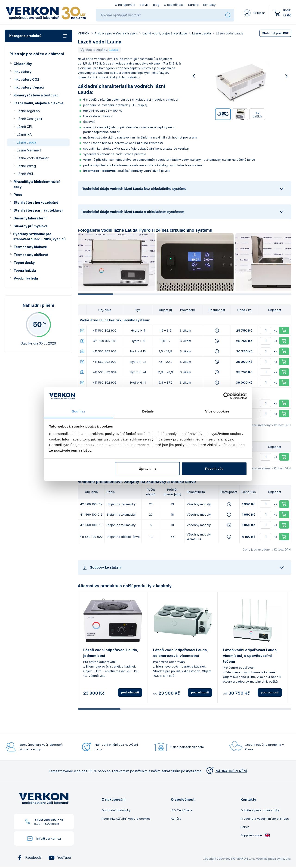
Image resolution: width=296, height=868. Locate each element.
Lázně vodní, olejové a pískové (39, 103)
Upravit (148, 469)
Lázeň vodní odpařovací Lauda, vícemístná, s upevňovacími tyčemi (250, 656)
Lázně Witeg (26, 166)
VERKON (84, 33)
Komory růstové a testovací (37, 95)
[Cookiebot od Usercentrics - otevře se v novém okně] (227, 396)
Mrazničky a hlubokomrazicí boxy (37, 184)
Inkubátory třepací (29, 87)
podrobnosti (130, 692)
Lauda (114, 50)
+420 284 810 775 (49, 820)
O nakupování (125, 5)
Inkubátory (23, 72)
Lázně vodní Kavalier (33, 158)
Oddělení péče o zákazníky (260, 810)
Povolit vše (214, 469)
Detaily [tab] (148, 411)
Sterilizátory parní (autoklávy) (38, 210)
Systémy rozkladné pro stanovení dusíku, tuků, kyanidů (39, 236)
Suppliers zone (255, 835)
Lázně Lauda (26, 142)
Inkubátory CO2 (26, 79)
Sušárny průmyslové (31, 226)
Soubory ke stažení (102, 568)
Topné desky (24, 263)
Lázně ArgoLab (28, 111)
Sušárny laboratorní (30, 218)
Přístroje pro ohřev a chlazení (116, 33)
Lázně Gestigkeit (29, 119)
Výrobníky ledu (26, 278)
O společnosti (174, 5)
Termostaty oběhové (31, 255)
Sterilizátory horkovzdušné (36, 202)
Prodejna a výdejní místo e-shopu (265, 819)
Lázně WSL (25, 174)
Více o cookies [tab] (217, 411)
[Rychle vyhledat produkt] (161, 15)
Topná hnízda (25, 270)
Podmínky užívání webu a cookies (126, 819)
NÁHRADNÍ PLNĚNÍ (226, 771)
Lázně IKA (24, 134)
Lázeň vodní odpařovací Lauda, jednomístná (111, 653)
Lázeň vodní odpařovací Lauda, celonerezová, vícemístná (180, 653)
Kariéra (193, 5)
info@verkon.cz (49, 838)
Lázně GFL (25, 127)
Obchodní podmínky (116, 810)
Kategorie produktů (38, 36)
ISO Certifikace (182, 810)
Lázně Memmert (29, 150)
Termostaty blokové (30, 247)
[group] (116, 262)
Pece (18, 195)
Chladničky (23, 64)
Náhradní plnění (38, 305)
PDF (275, 33)
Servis (144, 5)
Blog (156, 5)
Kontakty (209, 5)
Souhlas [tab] (79, 411)
